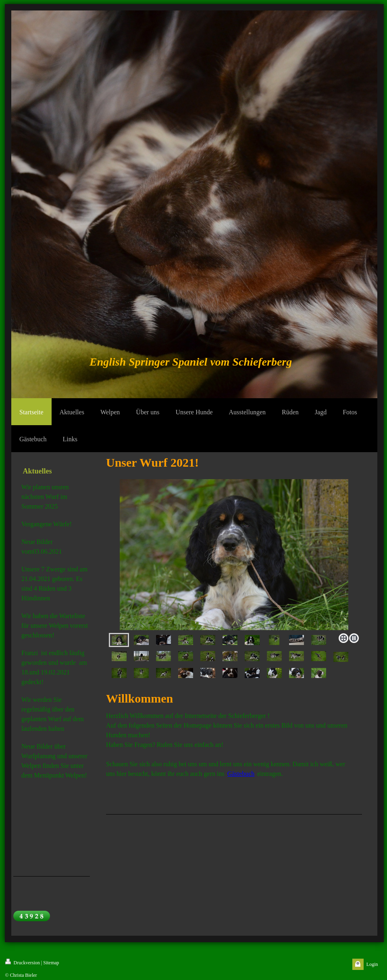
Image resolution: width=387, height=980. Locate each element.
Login (372, 964)
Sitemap (51, 963)
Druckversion (23, 962)
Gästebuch (241, 774)
